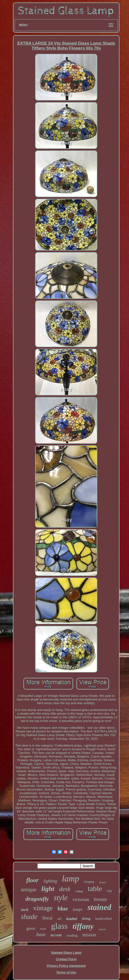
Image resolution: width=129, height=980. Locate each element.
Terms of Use (66, 972)
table (95, 888)
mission (89, 935)
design (103, 882)
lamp (71, 879)
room (43, 929)
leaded (72, 919)
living (86, 919)
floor (32, 880)
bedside (102, 929)
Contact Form (66, 959)
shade (29, 917)
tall (59, 919)
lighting (50, 881)
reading (72, 935)
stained (99, 907)
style (61, 898)
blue (63, 909)
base (41, 934)
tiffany (83, 926)
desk (65, 889)
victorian (81, 899)
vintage (43, 908)
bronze (100, 899)
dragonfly (37, 899)
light (48, 889)
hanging (89, 882)
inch (25, 910)
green (31, 928)
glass (59, 926)
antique (29, 889)
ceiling (79, 891)
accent (56, 935)
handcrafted (103, 919)
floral (47, 918)
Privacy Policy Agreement (66, 966)
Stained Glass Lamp (66, 953)
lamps (78, 909)
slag (109, 891)
